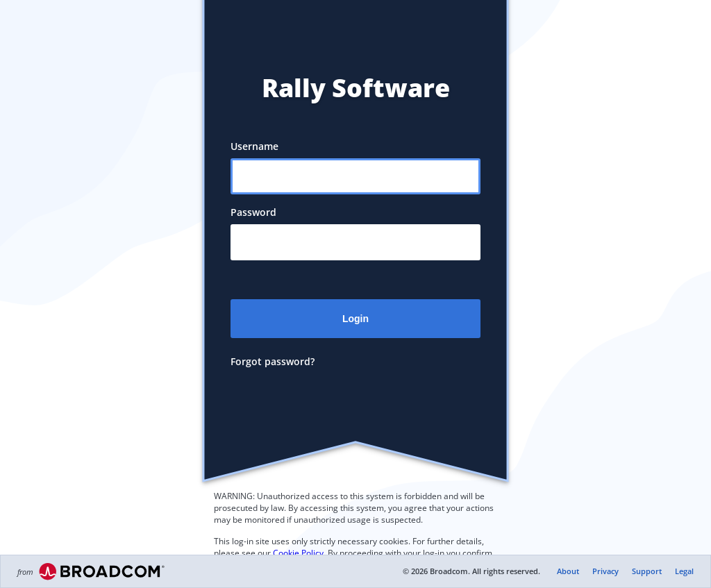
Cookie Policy (298, 553)
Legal (684, 571)
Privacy (605, 571)
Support (647, 571)
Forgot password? (273, 361)
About (568, 571)
